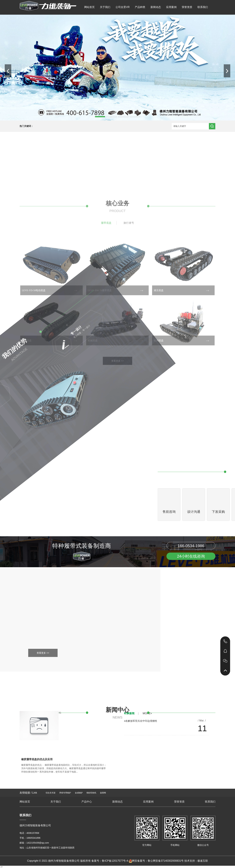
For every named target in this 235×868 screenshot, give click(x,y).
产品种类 (140, 7)
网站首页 (89, 7)
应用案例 (171, 7)
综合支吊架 (51, 793)
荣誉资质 (187, 7)
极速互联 (203, 861)
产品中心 (87, 802)
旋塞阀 (103, 793)
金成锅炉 (79, 793)
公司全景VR (123, 7)
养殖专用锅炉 (65, 793)
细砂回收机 (91, 793)
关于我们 (105, 7)
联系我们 (203, 7)
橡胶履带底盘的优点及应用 (37, 759)
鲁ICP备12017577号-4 (115, 861)
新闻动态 (156, 7)
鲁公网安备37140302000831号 (166, 861)
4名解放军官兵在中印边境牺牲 (141, 721)
